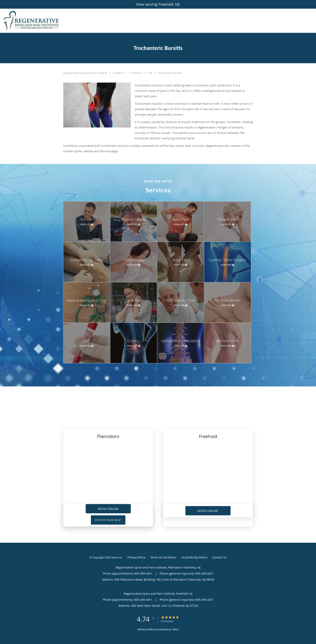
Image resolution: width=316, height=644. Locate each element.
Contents (118, 73)
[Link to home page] (30, 21)
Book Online (108, 509)
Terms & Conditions (163, 557)
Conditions (136, 73)
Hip (150, 73)
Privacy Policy (136, 557)
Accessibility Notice (194, 557)
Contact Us (219, 557)
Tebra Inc (116, 557)
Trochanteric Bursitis (170, 73)
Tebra (175, 629)
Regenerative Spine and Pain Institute (85, 73)
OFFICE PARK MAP (108, 520)
